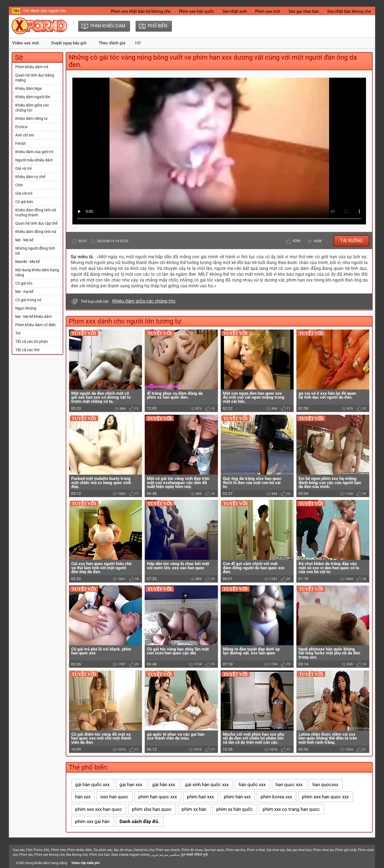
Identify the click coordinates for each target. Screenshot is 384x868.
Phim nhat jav (323, 850)
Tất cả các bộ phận (32, 341)
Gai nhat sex (276, 850)
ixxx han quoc (114, 797)
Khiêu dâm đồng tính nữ (36, 232)
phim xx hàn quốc (234, 809)
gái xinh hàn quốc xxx (207, 785)
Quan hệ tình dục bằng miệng (35, 78)
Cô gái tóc (24, 283)
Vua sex (19, 850)
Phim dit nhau (192, 850)
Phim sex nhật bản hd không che (141, 11)
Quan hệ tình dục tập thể (36, 223)
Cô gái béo (24, 202)
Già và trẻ (23, 168)
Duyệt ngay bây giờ (69, 43)
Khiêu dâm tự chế (30, 177)
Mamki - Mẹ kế (27, 262)
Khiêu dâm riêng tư (31, 118)
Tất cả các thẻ (27, 350)
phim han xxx (200, 797)
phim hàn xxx (237, 797)
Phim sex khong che (49, 855)
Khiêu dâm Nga (28, 88)
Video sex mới (26, 43)
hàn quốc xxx (252, 785)
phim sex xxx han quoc (99, 809)
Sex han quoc (214, 850)
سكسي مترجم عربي (165, 855)
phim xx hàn (194, 809)
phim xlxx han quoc (152, 809)
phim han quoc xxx (158, 797)
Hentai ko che (144, 850)
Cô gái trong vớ (28, 300)
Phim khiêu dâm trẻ (32, 67)
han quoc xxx (289, 785)
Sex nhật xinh (235, 11)
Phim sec (26, 855)
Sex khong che (77, 855)
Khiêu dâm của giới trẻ (34, 152)
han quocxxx (325, 785)
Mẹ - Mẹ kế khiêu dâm (34, 317)
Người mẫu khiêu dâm (34, 160)
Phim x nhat (256, 850)
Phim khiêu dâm (80, 850)
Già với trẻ (24, 193)
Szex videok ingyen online (130, 855)
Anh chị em (25, 135)
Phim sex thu (236, 850)
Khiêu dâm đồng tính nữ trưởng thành (36, 212)
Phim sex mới (268, 11)
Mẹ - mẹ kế (24, 292)
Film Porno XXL (38, 850)
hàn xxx (83, 797)
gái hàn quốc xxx (92, 785)
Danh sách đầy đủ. (139, 821)
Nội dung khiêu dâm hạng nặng (37, 272)
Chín (19, 185)
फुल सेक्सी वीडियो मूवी (194, 855)
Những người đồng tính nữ (35, 251)
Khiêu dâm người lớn (33, 97)
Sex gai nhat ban (304, 11)
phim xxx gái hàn (92, 821)
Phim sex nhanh (168, 850)
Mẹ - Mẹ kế (24, 240)
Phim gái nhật (346, 850)
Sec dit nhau (123, 850)
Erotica (21, 127)
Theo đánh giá (112, 43)
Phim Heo (59, 850)
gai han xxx (131, 785)
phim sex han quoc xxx (325, 797)
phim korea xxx (276, 797)
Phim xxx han (100, 855)
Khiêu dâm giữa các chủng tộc (32, 108)
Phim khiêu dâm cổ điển (35, 325)
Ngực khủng (26, 308)
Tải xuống (351, 241)
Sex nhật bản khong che (349, 11)
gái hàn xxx (164, 785)
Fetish (21, 143)
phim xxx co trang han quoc (291, 809)
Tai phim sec (103, 850)
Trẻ (18, 333)
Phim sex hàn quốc (196, 11)
